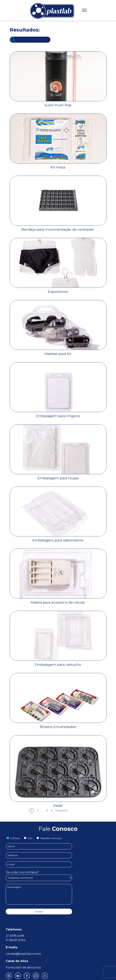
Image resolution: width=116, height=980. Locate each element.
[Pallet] (58, 804)
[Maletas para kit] (58, 352)
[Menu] (84, 10)
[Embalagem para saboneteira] (58, 538)
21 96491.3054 (15, 940)
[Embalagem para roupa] (58, 476)
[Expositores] (58, 290)
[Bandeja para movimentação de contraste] (58, 227)
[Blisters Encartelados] (58, 725)
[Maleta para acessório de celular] (58, 600)
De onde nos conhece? (39, 875)
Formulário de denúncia (23, 967)
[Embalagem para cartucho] (58, 663)
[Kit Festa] (58, 165)
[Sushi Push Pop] (58, 103)
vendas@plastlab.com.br (24, 954)
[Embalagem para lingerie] (58, 414)
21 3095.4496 (15, 936)
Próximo (61, 811)
